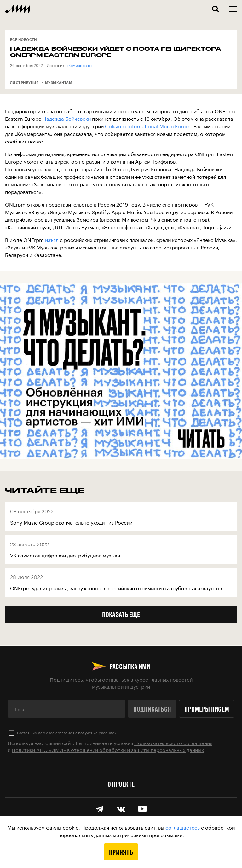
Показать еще (121, 614)
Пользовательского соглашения (173, 742)
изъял (52, 239)
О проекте (121, 784)
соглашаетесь (183, 827)
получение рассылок (97, 732)
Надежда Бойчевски (67, 118)
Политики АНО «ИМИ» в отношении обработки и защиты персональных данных (108, 749)
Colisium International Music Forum (148, 126)
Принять (121, 852)
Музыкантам (59, 82)
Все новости (24, 40)
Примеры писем (207, 709)
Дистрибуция (24, 82)
